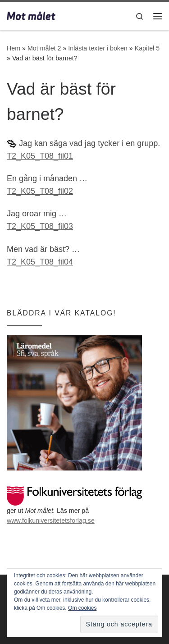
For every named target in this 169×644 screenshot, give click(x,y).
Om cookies (82, 608)
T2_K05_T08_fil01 (40, 156)
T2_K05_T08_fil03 (40, 226)
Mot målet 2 (44, 48)
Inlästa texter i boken (98, 48)
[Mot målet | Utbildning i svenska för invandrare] (31, 15)
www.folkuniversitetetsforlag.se (51, 521)
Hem (14, 48)
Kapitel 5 (147, 48)
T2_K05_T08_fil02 (40, 191)
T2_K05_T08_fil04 (40, 262)
